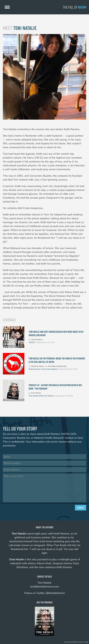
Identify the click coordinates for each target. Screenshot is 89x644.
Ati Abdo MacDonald (57, 366)
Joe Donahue (37, 340)
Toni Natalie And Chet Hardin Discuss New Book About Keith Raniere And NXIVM (56, 333)
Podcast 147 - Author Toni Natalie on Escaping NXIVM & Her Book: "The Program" (55, 387)
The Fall (75, 7)
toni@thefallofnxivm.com (44, 587)
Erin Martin (36, 393)
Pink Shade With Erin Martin (41, 396)
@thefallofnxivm (55, 593)
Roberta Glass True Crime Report (43, 369)
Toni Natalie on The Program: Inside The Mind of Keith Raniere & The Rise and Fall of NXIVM (57, 360)
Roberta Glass (38, 366)
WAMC (32, 342)
